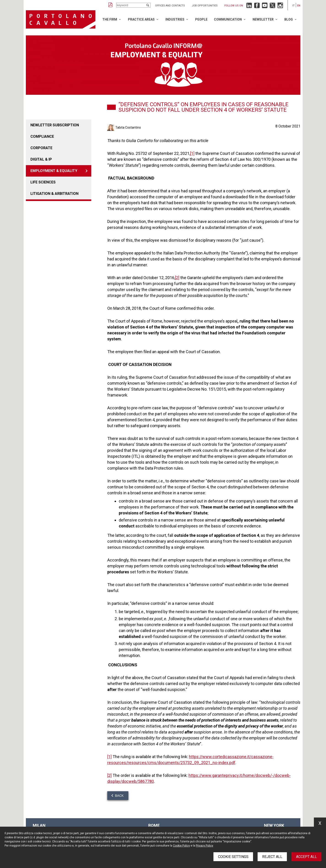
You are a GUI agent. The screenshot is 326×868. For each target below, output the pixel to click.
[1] (192, 153)
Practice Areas (141, 19)
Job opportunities (205, 6)
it (294, 6)
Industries (175, 19)
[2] (177, 278)
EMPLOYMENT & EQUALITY (54, 171)
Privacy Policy (205, 846)
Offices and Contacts (170, 6)
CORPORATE (41, 148)
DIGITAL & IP (41, 159)
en (299, 6)
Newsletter (263, 19)
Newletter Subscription (55, 125)
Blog (289, 19)
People (201, 19)
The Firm (110, 19)
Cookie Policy (181, 846)
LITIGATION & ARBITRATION (54, 194)
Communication (228, 19)
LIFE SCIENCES (43, 182)
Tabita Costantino (128, 127)
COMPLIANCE (42, 136)
